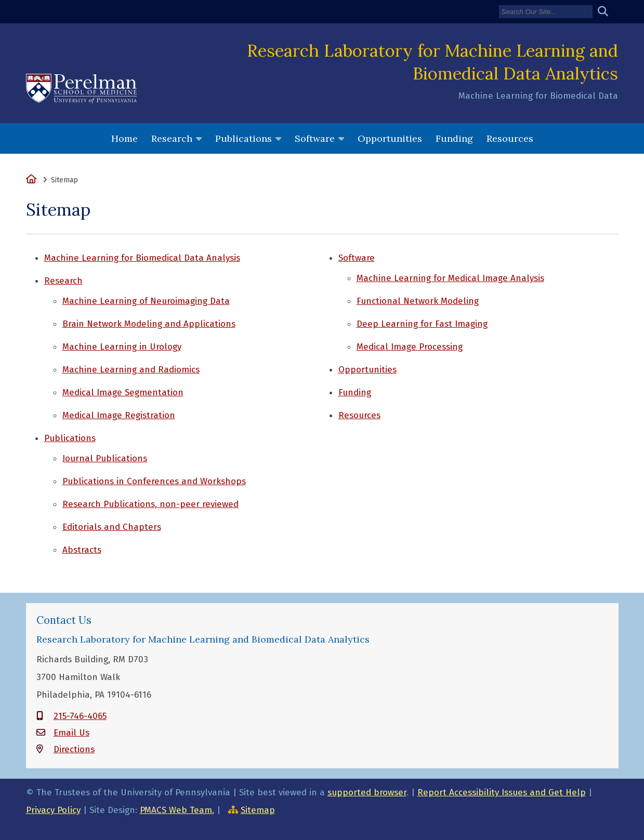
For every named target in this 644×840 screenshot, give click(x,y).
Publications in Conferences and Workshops (154, 481)
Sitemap (258, 810)
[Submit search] (607, 12)
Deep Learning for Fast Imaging (422, 324)
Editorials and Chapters (112, 527)
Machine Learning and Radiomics (131, 370)
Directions (74, 749)
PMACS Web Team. (177, 810)
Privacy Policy (53, 810)
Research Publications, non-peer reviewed (150, 504)
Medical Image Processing (410, 347)
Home (124, 138)
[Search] (546, 12)
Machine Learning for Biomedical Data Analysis (142, 258)
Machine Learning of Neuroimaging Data (146, 301)
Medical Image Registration (119, 415)
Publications (244, 138)
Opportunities (390, 138)
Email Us (71, 733)
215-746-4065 (80, 716)
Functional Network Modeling (418, 301)
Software (315, 138)
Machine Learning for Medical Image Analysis (450, 278)
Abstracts (82, 550)
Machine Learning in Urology (122, 347)
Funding (454, 138)
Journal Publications (105, 458)
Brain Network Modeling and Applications (149, 324)
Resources (510, 138)
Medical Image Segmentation (123, 392)
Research (172, 138)
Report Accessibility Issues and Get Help (502, 792)
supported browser (367, 792)
